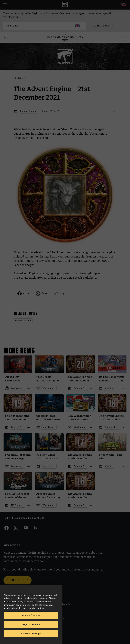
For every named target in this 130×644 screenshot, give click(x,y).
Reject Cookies (31, 624)
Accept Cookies (31, 615)
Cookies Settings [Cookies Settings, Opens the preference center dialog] (31, 633)
